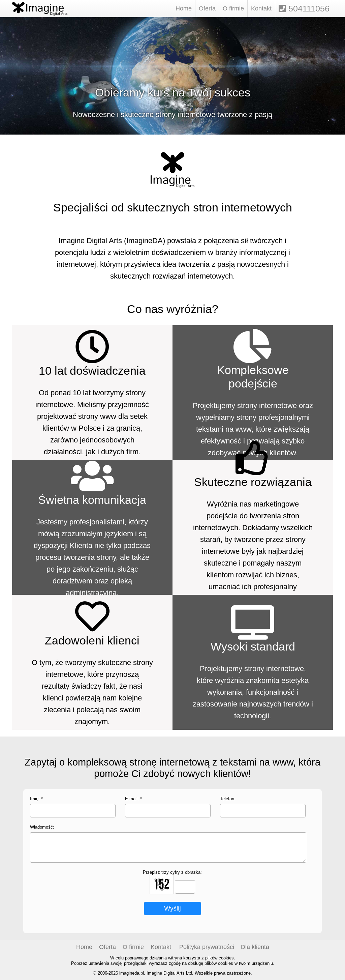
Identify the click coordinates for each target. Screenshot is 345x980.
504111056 (304, 8)
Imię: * (36, 799)
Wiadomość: (42, 827)
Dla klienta (255, 947)
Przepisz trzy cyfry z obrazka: (172, 872)
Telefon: (228, 799)
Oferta (207, 8)
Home (184, 8)
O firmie (233, 8)
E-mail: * (133, 799)
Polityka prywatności (207, 947)
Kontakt (261, 8)
